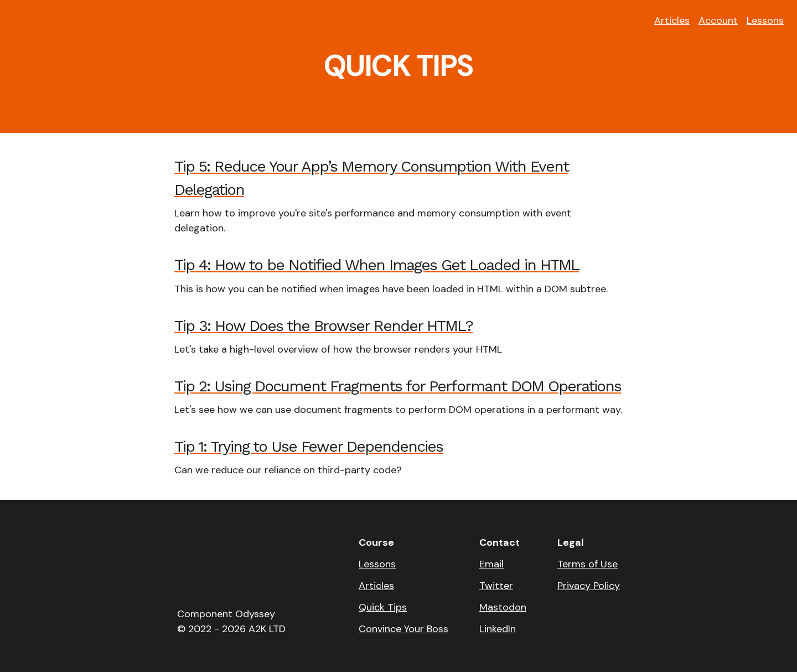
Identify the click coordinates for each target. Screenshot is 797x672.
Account (718, 20)
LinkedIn (498, 629)
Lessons (765, 20)
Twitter (496, 586)
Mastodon (503, 607)
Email (491, 564)
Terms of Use (588, 564)
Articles (672, 20)
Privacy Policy (589, 586)
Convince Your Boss (403, 629)
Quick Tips (383, 607)
